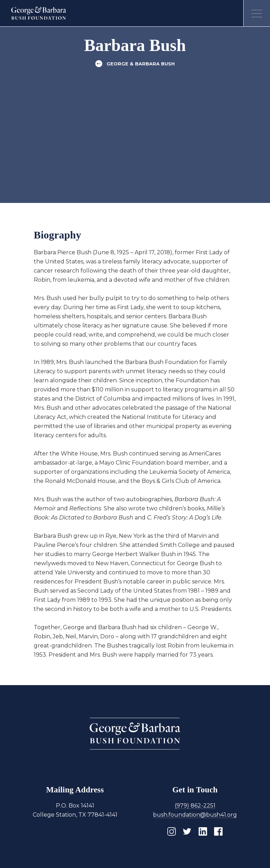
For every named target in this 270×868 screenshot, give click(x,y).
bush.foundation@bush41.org (195, 815)
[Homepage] (39, 13)
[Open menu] (257, 13)
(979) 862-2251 (195, 806)
